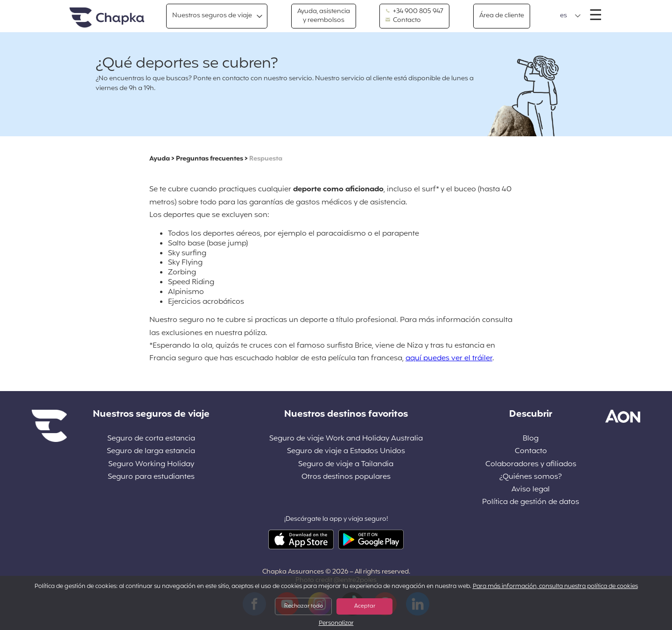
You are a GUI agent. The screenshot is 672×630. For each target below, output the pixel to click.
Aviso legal (531, 490)
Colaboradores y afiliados (531, 465)
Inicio (107, 18)
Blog (531, 439)
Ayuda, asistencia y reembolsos (324, 16)
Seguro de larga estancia (151, 451)
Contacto (403, 21)
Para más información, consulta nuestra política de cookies (555, 587)
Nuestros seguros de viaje (212, 16)
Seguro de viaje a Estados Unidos (346, 451)
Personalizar (336, 624)
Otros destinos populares (346, 477)
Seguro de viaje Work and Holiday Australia (346, 439)
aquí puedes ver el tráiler (449, 358)
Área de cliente (502, 16)
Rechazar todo (304, 606)
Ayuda (160, 159)
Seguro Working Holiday (151, 465)
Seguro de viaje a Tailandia (346, 465)
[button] (570, 16)
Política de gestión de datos (531, 502)
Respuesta (266, 159)
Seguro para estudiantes (151, 477)
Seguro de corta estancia (151, 439)
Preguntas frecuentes (210, 159)
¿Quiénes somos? (531, 477)
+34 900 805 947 (414, 12)
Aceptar (365, 606)
